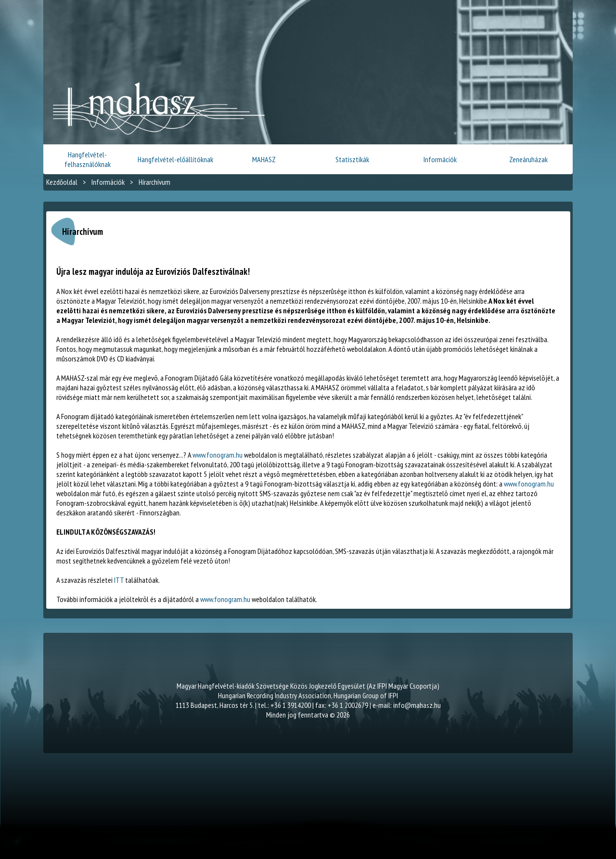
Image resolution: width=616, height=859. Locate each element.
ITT (119, 580)
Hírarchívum (154, 182)
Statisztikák (352, 159)
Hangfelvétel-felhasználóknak (88, 159)
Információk (440, 159)
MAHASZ (264, 159)
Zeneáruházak (528, 159)
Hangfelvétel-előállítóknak (175, 159)
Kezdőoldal (62, 182)
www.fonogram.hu (218, 455)
